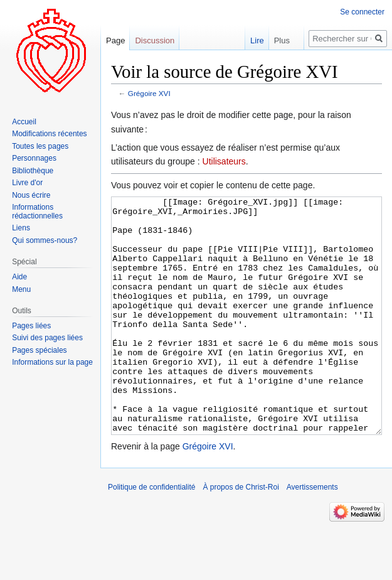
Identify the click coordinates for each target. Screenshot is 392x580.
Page (115, 40)
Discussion (155, 40)
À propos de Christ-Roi (241, 534)
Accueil (24, 122)
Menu (21, 289)
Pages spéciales (39, 350)
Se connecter (362, 12)
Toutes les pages (40, 146)
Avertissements (312, 534)
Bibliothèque (33, 171)
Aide (19, 277)
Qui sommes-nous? (45, 240)
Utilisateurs (224, 161)
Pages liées (31, 326)
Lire (248, 40)
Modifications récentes (49, 134)
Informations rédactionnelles (37, 212)
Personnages (34, 158)
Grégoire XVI (149, 93)
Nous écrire (31, 195)
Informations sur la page (52, 362)
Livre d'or (27, 183)
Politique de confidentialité (151, 534)
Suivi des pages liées (47, 338)
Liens (21, 228)
